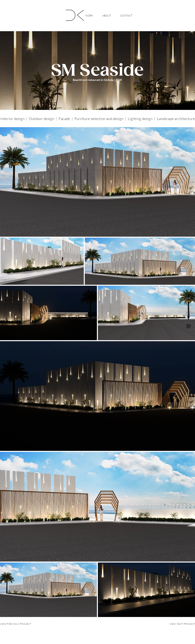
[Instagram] (188, 326)
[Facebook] (188, 318)
